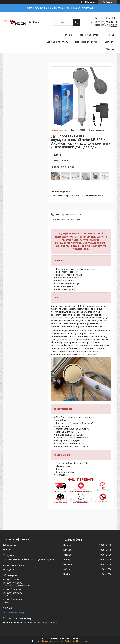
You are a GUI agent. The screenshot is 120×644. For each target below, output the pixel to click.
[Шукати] (76, 22)
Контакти (109, 42)
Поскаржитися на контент (53, 641)
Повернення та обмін (86, 42)
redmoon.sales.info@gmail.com (18, 612)
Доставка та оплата (57, 42)
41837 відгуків (90, 2)
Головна (68, 35)
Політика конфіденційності (76, 641)
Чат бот (110, 49)
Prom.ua (74, 638)
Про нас (110, 35)
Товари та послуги (89, 35)
